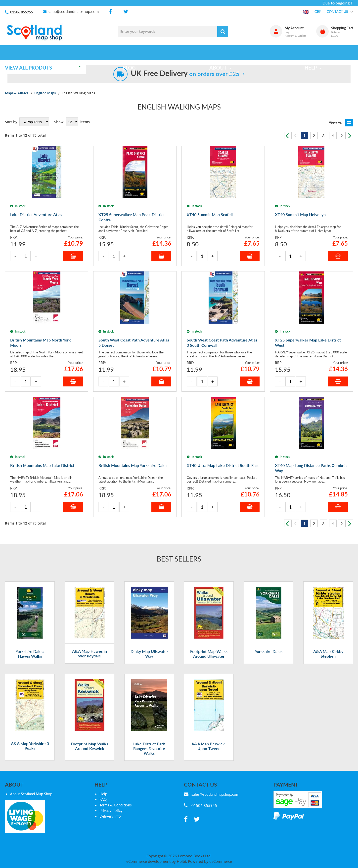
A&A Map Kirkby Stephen (328, 654)
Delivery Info (110, 816)
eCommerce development (148, 861)
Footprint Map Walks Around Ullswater (209, 654)
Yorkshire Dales (269, 651)
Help (103, 794)
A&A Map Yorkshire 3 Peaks (30, 746)
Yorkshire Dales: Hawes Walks (30, 654)
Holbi (181, 861)
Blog (132, 53)
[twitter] (126, 12)
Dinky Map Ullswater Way (149, 654)
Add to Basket (73, 256)
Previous (288, 135)
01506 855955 (22, 12)
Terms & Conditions (116, 805)
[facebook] (111, 12)
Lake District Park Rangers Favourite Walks (149, 748)
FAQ (103, 799)
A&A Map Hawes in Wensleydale (89, 653)
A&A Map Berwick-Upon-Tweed (209, 746)
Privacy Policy (111, 810)
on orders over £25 (185, 74)
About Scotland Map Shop (31, 794)
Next (349, 135)
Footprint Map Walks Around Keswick (89, 746)
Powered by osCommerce (210, 861)
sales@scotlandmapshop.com (73, 11)
